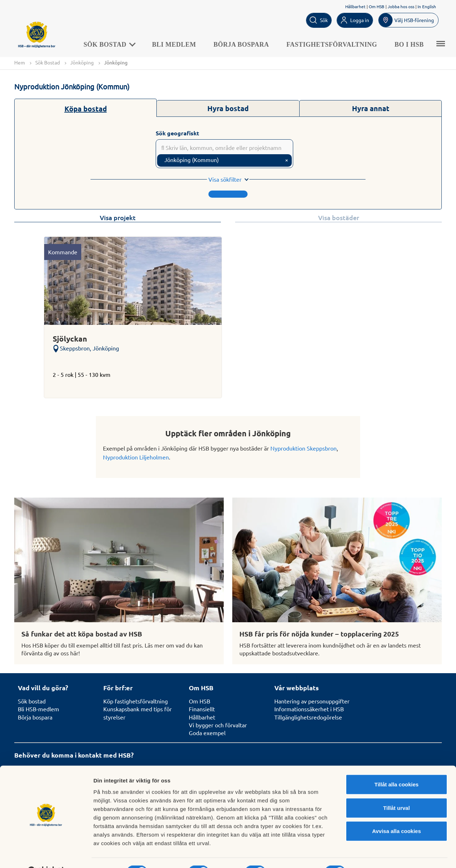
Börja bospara (243, 44)
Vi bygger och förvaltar (218, 725)
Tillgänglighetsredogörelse (308, 717)
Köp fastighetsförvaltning (136, 701)
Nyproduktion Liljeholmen (136, 457)
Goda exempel (207, 733)
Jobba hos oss (401, 6)
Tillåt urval (397, 790)
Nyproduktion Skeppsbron (304, 448)
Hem (20, 62)
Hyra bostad (228, 108)
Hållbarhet (355, 6)
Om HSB (377, 6)
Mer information (379, 854)
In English (427, 6)
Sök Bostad (111, 44)
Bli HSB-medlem (38, 709)
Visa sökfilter (225, 180)
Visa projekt (118, 218)
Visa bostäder (339, 218)
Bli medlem (176, 44)
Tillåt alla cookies (397, 767)
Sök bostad (32, 701)
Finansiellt (202, 709)
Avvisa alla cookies (396, 813)
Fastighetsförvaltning (334, 44)
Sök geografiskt (177, 133)
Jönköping (82, 62)
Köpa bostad (86, 109)
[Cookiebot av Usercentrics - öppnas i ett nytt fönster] (46, 854)
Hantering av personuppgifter (312, 701)
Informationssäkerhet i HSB (309, 709)
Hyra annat (371, 108)
